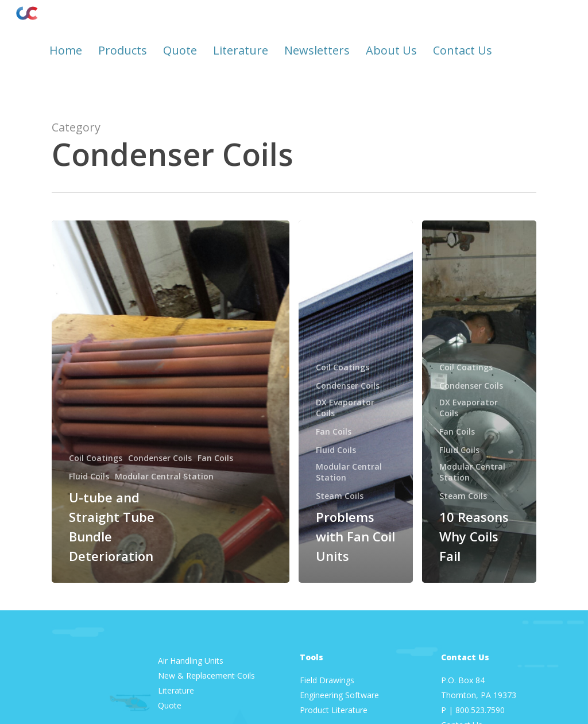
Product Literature (335, 710)
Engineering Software (339, 695)
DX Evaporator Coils (345, 408)
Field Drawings (327, 680)
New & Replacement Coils (206, 675)
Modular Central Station (164, 476)
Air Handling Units (192, 661)
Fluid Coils (89, 476)
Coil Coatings (96, 458)
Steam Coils (340, 496)
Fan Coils (215, 458)
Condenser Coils (160, 458)
